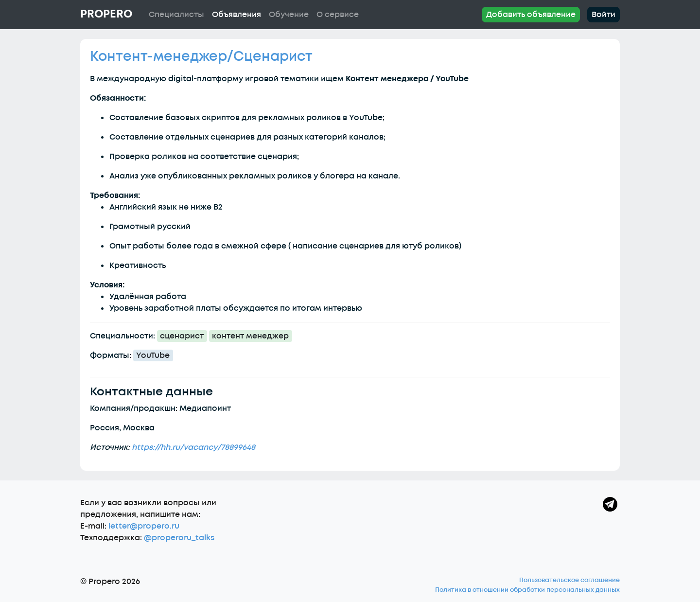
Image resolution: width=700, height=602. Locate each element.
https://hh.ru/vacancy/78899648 (193, 447)
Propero (106, 14)
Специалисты (176, 15)
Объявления (236, 15)
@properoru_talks (179, 538)
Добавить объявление (531, 15)
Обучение (289, 15)
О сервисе (338, 15)
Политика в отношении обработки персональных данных (527, 590)
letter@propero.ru (144, 526)
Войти (604, 15)
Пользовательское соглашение (569, 580)
